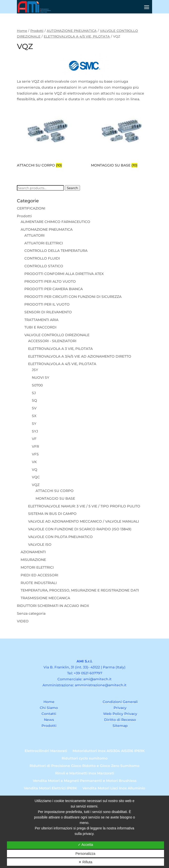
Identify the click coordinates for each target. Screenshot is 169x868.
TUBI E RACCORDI (40, 327)
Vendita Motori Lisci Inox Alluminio (114, 788)
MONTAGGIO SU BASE (55, 498)
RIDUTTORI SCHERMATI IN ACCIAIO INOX (53, 606)
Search (72, 188)
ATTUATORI (34, 235)
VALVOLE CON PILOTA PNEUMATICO (60, 537)
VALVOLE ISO (40, 544)
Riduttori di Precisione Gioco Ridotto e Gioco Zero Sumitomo (84, 766)
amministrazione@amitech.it (101, 685)
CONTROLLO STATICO (44, 266)
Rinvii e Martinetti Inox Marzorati (85, 773)
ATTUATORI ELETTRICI (44, 243)
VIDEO (23, 621)
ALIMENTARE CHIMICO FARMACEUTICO (55, 222)
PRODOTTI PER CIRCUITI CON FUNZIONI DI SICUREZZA (73, 297)
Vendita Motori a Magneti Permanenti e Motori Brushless (85, 781)
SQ (34, 400)
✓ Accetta (85, 845)
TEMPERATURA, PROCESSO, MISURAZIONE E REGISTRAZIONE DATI (80, 590)
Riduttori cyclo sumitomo (85, 759)
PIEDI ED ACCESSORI (39, 575)
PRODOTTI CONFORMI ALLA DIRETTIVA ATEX (64, 274)
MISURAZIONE (33, 560)
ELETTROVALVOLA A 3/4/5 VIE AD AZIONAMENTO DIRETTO (80, 356)
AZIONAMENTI (33, 552)
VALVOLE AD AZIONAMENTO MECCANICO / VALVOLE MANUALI (84, 521)
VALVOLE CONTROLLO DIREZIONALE (57, 335)
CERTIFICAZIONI (31, 208)
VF (34, 439)
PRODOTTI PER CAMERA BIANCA (54, 289)
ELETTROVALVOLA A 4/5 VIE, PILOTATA (77, 36)
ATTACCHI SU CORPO (55, 491)
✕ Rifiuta (85, 862)
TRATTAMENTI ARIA (41, 320)
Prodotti (37, 31)
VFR (35, 446)
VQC (36, 477)
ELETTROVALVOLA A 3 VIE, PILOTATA (60, 349)
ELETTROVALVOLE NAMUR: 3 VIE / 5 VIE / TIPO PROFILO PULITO (84, 506)
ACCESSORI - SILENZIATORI (52, 341)
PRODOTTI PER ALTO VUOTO (50, 281)
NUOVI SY (41, 378)
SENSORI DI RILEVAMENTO (48, 312)
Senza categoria (31, 613)
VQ (35, 470)
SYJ (35, 431)
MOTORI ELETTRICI (37, 567)
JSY (35, 370)
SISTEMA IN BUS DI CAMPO (52, 514)
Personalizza (85, 854)
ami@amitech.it (97, 679)
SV (34, 408)
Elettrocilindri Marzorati (46, 751)
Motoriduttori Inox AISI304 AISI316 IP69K (109, 751)
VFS (35, 454)
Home (22, 31)
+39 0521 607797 (88, 673)
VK (34, 462)
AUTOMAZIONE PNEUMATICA (72, 31)
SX (34, 416)
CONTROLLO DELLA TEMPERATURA (56, 251)
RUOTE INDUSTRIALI (39, 583)
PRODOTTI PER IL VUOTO (47, 304)
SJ (34, 393)
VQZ (36, 485)
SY (34, 424)
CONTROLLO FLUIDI (42, 258)
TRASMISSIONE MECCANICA (45, 598)
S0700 (37, 385)
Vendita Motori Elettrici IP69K (50, 788)
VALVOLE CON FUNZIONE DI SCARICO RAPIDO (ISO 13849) (80, 529)
